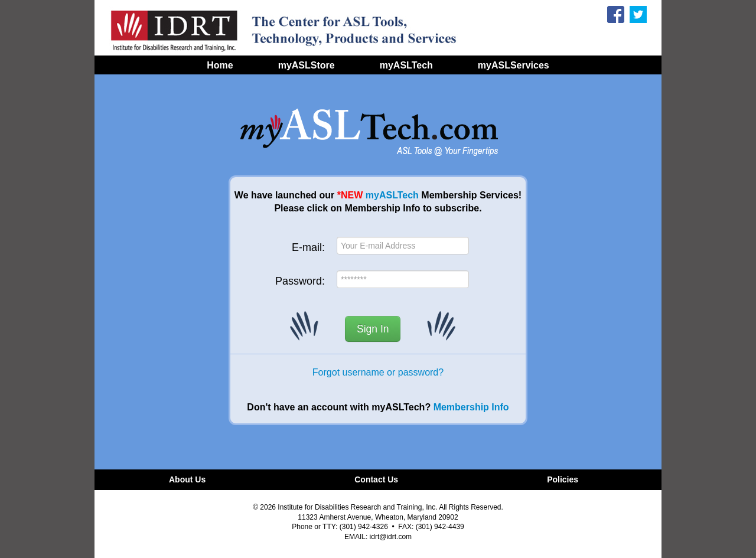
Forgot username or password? (378, 372)
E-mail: (308, 247)
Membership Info (471, 407)
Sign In (373, 329)
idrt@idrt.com (391, 537)
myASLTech (392, 195)
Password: (300, 281)
